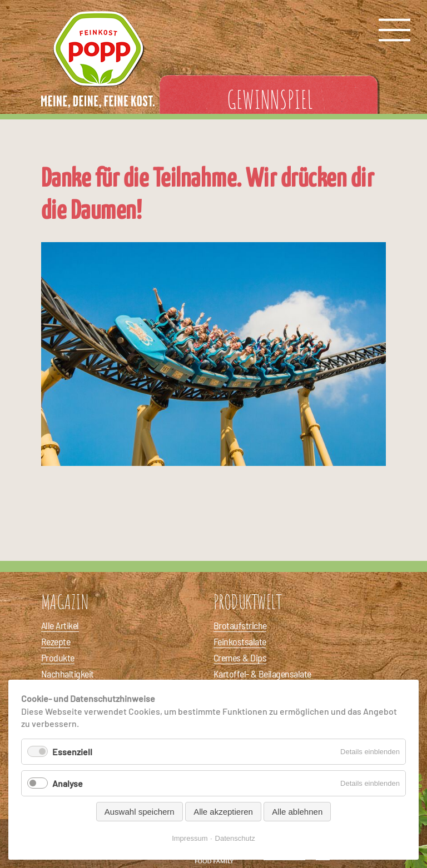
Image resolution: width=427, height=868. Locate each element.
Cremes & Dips (240, 658)
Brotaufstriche (240, 625)
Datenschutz (235, 838)
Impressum (190, 838)
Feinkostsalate (240, 641)
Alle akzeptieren (223, 812)
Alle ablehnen (297, 812)
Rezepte (56, 641)
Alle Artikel (60, 625)
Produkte (58, 658)
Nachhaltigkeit (67, 674)
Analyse (68, 783)
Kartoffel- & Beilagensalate (262, 674)
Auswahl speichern (140, 812)
